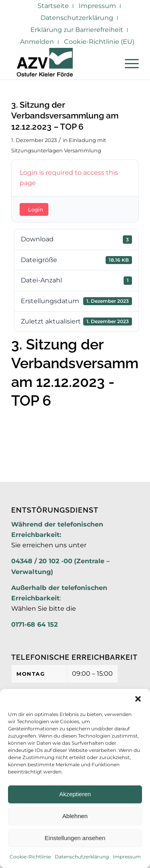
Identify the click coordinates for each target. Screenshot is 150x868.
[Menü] (128, 63)
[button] (138, 699)
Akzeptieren (75, 794)
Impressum (127, 857)
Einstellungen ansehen (75, 838)
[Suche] (109, 63)
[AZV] (62, 63)
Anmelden (37, 42)
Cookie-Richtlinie (30, 857)
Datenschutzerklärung (82, 857)
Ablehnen (75, 816)
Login (36, 209)
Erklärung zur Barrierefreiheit (77, 30)
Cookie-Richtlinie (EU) (99, 42)
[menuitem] (53, 6)
